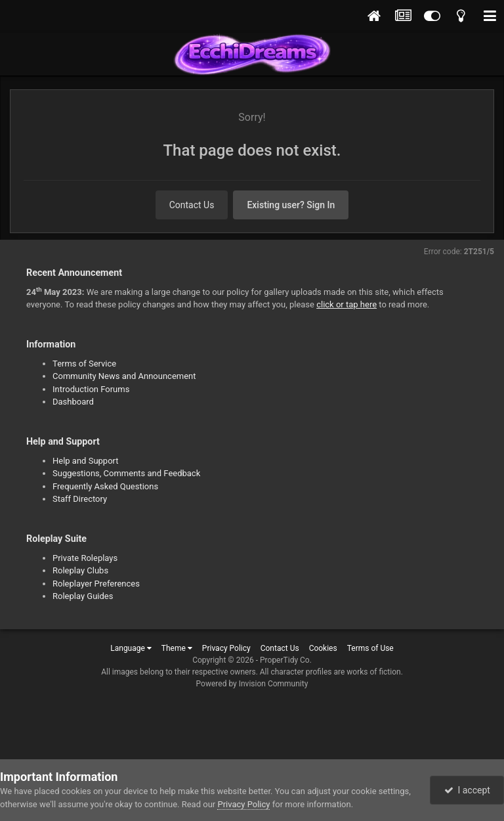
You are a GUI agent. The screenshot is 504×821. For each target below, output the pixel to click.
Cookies (323, 648)
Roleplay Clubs (80, 570)
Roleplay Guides (83, 596)
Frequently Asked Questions (105, 486)
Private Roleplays (85, 558)
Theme (177, 648)
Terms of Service (84, 364)
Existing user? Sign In (291, 205)
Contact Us (192, 205)
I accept (467, 790)
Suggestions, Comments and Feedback (126, 473)
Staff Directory (80, 499)
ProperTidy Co (285, 660)
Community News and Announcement (124, 376)
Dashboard (73, 402)
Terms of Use (370, 648)
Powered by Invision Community (252, 684)
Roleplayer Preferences (96, 584)
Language (131, 648)
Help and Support (86, 461)
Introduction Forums (91, 389)
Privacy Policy (226, 648)
